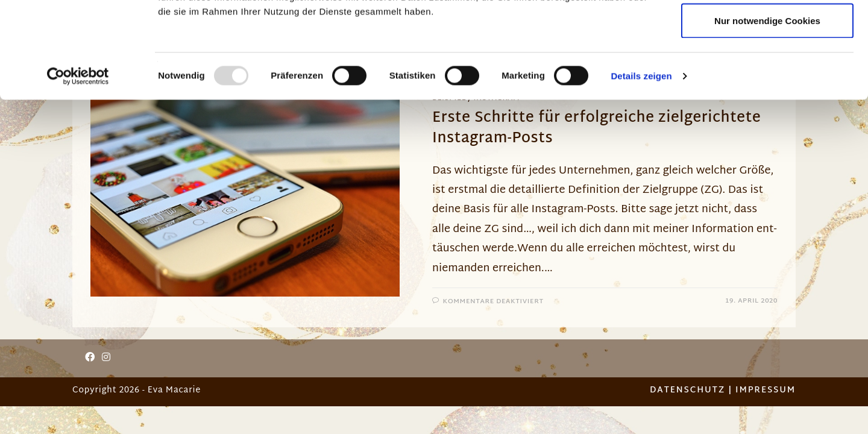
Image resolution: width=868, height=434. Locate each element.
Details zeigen (641, 166)
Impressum (766, 390)
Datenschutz (687, 390)
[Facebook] (90, 359)
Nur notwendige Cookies (767, 111)
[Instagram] (106, 359)
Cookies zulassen (767, 32)
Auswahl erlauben (767, 71)
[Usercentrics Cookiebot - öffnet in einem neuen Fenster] (78, 166)
